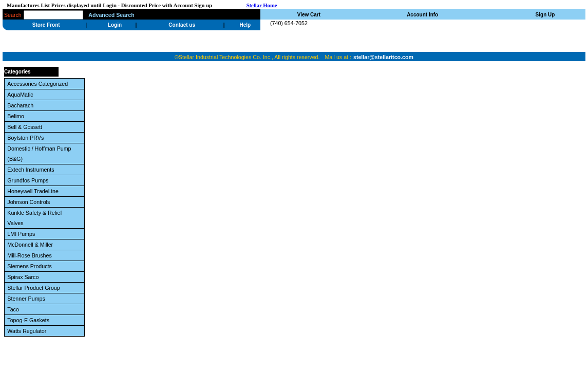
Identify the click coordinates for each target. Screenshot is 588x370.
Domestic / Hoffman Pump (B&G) (39, 154)
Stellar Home (262, 5)
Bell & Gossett (26, 127)
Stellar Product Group (35, 288)
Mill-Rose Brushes (31, 255)
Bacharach (22, 105)
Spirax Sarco (24, 277)
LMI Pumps (23, 234)
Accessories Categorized (39, 84)
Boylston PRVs (27, 138)
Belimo (17, 116)
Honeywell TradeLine (34, 191)
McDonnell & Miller (32, 245)
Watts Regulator (28, 331)
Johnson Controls (30, 202)
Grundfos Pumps (29, 180)
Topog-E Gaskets (30, 320)
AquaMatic (22, 95)
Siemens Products (31, 266)
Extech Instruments (32, 170)
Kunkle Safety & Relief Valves (34, 218)
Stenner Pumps (27, 299)
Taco (14, 309)
